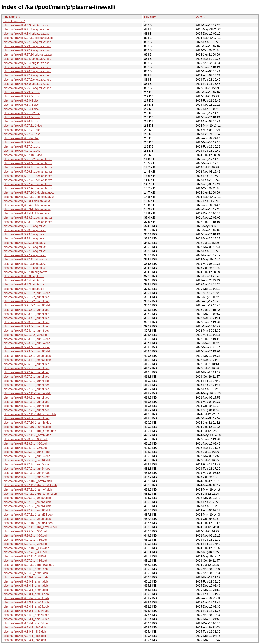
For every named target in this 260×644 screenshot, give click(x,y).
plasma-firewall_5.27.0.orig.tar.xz (25, 251)
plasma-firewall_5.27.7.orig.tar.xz (25, 264)
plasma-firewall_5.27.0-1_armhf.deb (26, 381)
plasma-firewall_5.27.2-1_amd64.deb (27, 502)
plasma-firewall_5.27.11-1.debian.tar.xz (29, 197)
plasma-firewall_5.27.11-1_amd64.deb (28, 515)
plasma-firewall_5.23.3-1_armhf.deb (26, 326)
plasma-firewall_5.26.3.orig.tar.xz (25, 247)
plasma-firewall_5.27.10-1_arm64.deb (28, 481)
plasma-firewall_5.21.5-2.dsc (22, 113)
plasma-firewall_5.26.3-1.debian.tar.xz (28, 172)
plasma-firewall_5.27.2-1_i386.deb (26, 540)
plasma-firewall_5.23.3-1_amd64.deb (27, 356)
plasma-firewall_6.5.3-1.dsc (21, 105)
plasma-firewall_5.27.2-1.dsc (22, 151)
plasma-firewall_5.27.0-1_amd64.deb (27, 506)
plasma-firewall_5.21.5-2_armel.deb (26, 297)
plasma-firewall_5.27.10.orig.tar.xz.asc (28, 55)
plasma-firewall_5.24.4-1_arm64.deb (27, 347)
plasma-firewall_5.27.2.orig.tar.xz (25, 255)
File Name (10, 17)
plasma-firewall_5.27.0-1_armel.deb (26, 389)
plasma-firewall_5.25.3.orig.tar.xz (25, 243)
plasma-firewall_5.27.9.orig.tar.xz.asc (27, 50)
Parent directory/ (14, 21)
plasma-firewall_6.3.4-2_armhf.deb (26, 573)
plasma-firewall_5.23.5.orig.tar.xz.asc (27, 67)
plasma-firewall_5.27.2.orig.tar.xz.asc (27, 80)
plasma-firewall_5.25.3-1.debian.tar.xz (28, 167)
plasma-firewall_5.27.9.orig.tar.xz (25, 268)
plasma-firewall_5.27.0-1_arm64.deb (27, 469)
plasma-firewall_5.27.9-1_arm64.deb (27, 477)
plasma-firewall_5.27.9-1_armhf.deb (26, 406)
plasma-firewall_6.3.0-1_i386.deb (25, 632)
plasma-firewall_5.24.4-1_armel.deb (26, 318)
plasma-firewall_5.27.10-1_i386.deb (26, 548)
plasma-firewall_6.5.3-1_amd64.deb (26, 619)
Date (199, 17)
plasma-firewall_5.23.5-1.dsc (22, 117)
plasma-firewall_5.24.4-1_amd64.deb (27, 360)
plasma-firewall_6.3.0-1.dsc (21, 101)
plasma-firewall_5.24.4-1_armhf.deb (26, 331)
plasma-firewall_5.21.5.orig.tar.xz (25, 226)
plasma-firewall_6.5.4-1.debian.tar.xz (27, 213)
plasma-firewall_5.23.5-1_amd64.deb (27, 351)
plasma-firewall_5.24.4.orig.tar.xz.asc (27, 59)
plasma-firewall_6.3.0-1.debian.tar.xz (27, 201)
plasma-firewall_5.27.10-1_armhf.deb (27, 423)
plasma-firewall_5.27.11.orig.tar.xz (25, 259)
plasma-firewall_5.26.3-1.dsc (22, 121)
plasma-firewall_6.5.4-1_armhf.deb (26, 586)
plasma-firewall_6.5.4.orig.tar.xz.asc (26, 34)
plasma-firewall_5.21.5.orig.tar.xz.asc (27, 29)
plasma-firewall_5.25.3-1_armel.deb (26, 364)
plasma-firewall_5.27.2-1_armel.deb (26, 372)
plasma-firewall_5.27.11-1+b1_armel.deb (30, 414)
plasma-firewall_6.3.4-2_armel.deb (26, 569)
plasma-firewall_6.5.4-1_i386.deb (25, 636)
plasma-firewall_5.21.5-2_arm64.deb (27, 293)
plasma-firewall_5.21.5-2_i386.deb (26, 335)
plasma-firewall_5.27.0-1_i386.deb (26, 544)
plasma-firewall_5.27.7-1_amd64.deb (27, 510)
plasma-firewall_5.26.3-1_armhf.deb (26, 418)
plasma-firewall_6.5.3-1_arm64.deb (26, 602)
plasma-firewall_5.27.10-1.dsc (23, 155)
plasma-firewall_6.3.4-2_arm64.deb (26, 598)
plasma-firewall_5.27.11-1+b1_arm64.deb (30, 494)
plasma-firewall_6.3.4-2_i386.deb (25, 627)
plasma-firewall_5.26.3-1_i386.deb (26, 536)
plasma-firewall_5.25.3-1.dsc (22, 96)
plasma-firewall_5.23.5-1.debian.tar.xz (28, 222)
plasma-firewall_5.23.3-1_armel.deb (26, 314)
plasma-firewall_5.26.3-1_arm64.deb (27, 456)
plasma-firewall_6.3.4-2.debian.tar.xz (27, 205)
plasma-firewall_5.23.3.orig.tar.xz (25, 230)
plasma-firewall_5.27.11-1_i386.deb (26, 556)
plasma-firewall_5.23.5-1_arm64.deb (27, 339)
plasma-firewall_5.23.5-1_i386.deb (26, 439)
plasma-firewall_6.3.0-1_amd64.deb (26, 611)
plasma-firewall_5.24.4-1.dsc (22, 142)
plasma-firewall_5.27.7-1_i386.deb (26, 552)
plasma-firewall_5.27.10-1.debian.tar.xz (29, 193)
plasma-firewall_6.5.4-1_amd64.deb (26, 623)
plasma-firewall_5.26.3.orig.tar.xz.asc (27, 71)
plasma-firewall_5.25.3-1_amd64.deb (27, 460)
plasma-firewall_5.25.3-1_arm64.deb (27, 452)
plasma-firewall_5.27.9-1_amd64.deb (27, 519)
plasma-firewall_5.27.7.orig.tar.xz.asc (27, 75)
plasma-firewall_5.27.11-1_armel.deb (27, 393)
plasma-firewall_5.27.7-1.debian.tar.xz (28, 184)
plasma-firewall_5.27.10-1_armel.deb (27, 427)
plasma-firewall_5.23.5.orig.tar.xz (25, 234)
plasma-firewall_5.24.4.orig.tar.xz (25, 239)
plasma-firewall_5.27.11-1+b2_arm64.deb (30, 485)
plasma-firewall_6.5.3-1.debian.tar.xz (27, 209)
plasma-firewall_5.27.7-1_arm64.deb (27, 473)
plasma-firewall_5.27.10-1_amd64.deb (28, 523)
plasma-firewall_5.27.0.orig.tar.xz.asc (27, 42)
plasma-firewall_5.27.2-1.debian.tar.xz (28, 180)
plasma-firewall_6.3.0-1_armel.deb (26, 577)
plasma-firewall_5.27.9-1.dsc (22, 134)
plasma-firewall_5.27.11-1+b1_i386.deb (29, 565)
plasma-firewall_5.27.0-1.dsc (22, 147)
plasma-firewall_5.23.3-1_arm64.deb (27, 343)
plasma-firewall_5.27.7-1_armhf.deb (26, 410)
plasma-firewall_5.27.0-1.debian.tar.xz (28, 176)
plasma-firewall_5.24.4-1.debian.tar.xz (28, 163)
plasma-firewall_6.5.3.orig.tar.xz (24, 284)
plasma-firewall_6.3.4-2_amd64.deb (26, 615)
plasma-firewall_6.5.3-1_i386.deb (25, 640)
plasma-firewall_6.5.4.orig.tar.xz (24, 289)
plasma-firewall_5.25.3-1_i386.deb (26, 531)
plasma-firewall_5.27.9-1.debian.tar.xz (28, 188)
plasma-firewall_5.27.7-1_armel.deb (26, 402)
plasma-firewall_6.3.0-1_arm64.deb (26, 594)
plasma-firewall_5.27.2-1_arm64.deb (27, 464)
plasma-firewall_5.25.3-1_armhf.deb (26, 368)
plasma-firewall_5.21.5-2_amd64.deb (27, 305)
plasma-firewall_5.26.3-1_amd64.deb (27, 498)
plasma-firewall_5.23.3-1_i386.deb (26, 444)
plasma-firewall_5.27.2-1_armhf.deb (26, 385)
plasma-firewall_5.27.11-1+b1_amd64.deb (30, 527)
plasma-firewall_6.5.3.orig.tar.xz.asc (26, 25)
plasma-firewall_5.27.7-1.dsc (22, 130)
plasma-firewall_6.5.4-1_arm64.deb (26, 607)
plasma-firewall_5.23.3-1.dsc (22, 92)
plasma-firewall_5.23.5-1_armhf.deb (26, 322)
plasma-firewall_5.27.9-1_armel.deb (26, 377)
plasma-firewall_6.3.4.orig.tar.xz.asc (26, 63)
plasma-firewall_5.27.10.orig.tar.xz (25, 272)
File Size (150, 17)
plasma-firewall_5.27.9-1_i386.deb (26, 561)
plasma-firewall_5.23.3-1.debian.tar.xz (28, 218)
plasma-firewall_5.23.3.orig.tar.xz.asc (27, 46)
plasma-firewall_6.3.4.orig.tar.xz (24, 280)
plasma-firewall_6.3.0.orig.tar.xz (24, 276)
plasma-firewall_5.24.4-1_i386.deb (26, 448)
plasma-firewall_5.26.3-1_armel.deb (26, 398)
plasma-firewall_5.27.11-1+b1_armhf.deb (30, 431)
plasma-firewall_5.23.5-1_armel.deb (26, 310)
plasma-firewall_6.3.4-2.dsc (21, 138)
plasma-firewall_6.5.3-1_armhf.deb (26, 590)
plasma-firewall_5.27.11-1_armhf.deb (27, 435)
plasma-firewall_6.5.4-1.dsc (21, 109)
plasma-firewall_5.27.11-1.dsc (23, 126)
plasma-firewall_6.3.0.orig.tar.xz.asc (26, 84)
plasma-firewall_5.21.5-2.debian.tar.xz (28, 159)
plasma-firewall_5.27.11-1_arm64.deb (28, 490)
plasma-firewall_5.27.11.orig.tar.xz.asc (28, 38)
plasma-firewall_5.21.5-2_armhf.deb (26, 301)
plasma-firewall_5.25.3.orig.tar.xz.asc (27, 88)
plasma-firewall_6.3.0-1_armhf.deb (26, 582)
